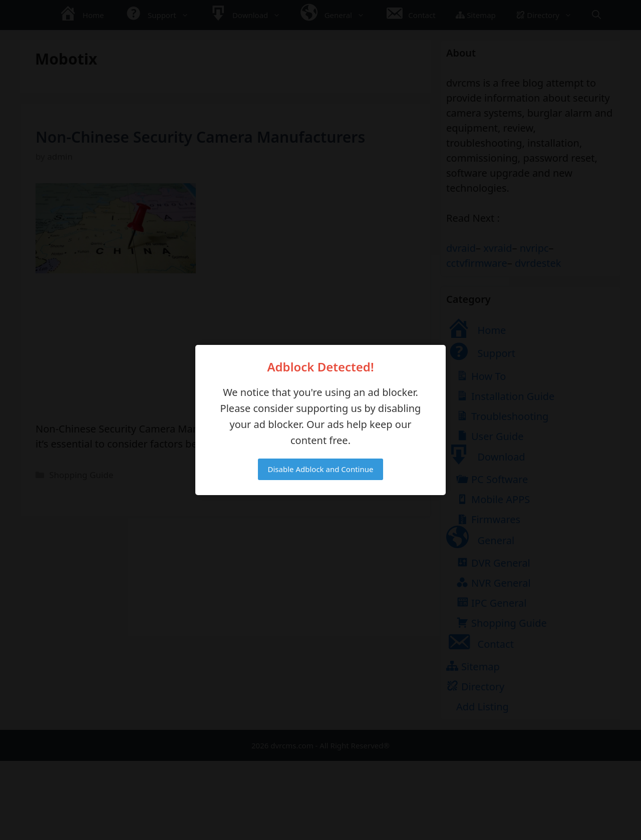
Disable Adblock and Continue (321, 469)
